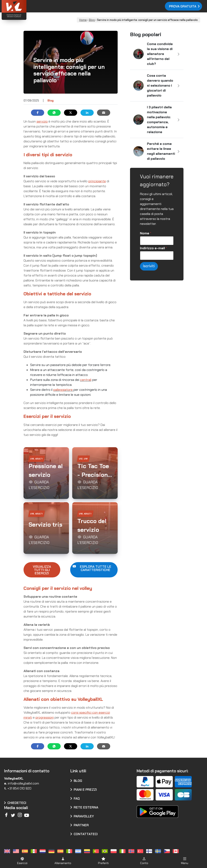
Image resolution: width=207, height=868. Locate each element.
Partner (81, 825)
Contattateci (86, 834)
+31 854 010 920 (19, 788)
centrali (86, 380)
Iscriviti (149, 266)
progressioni (45, 717)
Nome (145, 233)
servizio (42, 121)
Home (83, 20)
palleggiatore (63, 390)
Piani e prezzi (85, 790)
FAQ (77, 798)
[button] (46, 473)
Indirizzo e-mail (153, 248)
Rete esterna (86, 807)
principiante (97, 181)
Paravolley (84, 816)
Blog (92, 20)
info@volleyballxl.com (23, 783)
